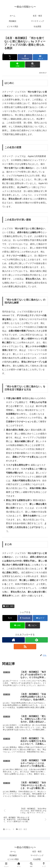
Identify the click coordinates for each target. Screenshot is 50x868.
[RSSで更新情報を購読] (25, 647)
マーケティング (37, 855)
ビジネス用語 (13, 859)
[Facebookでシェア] (25, 57)
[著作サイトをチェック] (13, 640)
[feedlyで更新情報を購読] (37, 640)
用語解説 (13, 855)
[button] (33, 65)
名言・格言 (8, 606)
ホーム (13, 851)
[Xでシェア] (10, 57)
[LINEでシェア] (17, 65)
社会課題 (37, 859)
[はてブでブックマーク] (40, 57)
